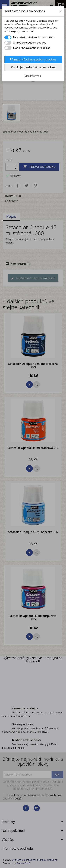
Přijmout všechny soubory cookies (33, 59)
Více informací (33, 76)
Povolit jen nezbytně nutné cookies (33, 67)
